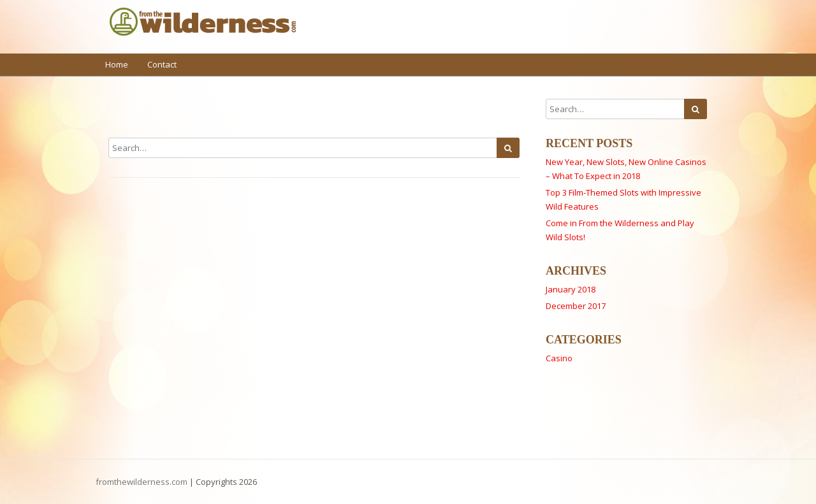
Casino (559, 358)
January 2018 (571, 289)
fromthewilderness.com (142, 482)
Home (117, 64)
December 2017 (576, 306)
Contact (162, 64)
